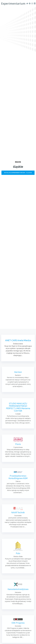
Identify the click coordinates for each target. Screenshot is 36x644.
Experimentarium (13, 4)
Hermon (18, 375)
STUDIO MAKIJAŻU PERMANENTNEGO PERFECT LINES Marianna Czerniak (18, 409)
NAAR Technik (18, 515)
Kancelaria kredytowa (18, 591)
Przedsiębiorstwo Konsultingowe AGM (18, 479)
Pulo (18, 554)
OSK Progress (18, 625)
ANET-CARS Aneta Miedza (18, 341)
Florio (18, 446)
